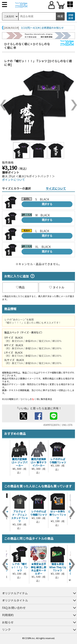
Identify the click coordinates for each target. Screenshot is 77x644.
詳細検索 (71, 17)
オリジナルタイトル (15, 600)
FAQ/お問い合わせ (14, 608)
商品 (20, 287)
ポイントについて (14, 180)
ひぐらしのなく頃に (17, 44)
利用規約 (8, 615)
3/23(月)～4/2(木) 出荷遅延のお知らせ (42, 28)
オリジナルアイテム (15, 593)
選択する (47, 204)
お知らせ (8, 622)
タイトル (57, 287)
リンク (6, 629)
